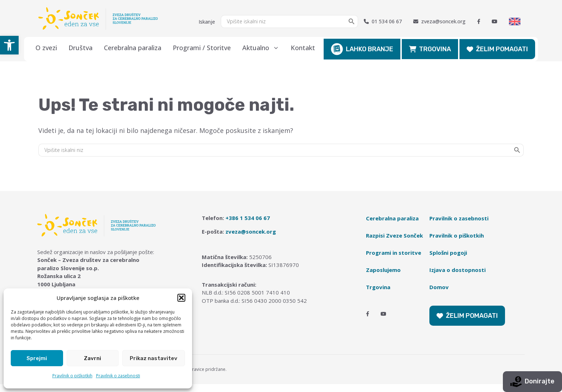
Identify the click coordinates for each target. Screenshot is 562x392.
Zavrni (92, 358)
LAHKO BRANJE (362, 49)
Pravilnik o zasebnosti (118, 376)
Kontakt (303, 48)
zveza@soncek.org (439, 21)
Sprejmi (37, 358)
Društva (80, 48)
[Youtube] (495, 21)
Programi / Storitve (202, 48)
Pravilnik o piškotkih (72, 376)
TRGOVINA (430, 49)
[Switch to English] (515, 21)
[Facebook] (479, 21)
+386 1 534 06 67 (248, 218)
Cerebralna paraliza (133, 48)
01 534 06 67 (383, 21)
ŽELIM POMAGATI (497, 49)
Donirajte (532, 382)
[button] (9, 45)
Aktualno (264, 48)
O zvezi (46, 48)
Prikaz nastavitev (154, 358)
